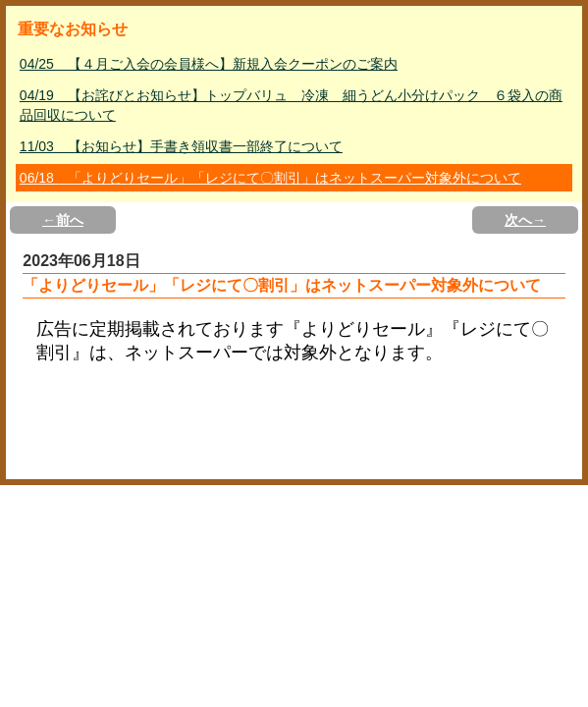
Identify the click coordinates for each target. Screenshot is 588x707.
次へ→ (525, 220)
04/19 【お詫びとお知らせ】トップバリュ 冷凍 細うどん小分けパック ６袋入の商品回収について (291, 105)
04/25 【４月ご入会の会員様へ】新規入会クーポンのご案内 (209, 64)
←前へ (63, 220)
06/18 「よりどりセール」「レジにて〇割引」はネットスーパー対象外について (270, 178)
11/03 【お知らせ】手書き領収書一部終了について (181, 146)
